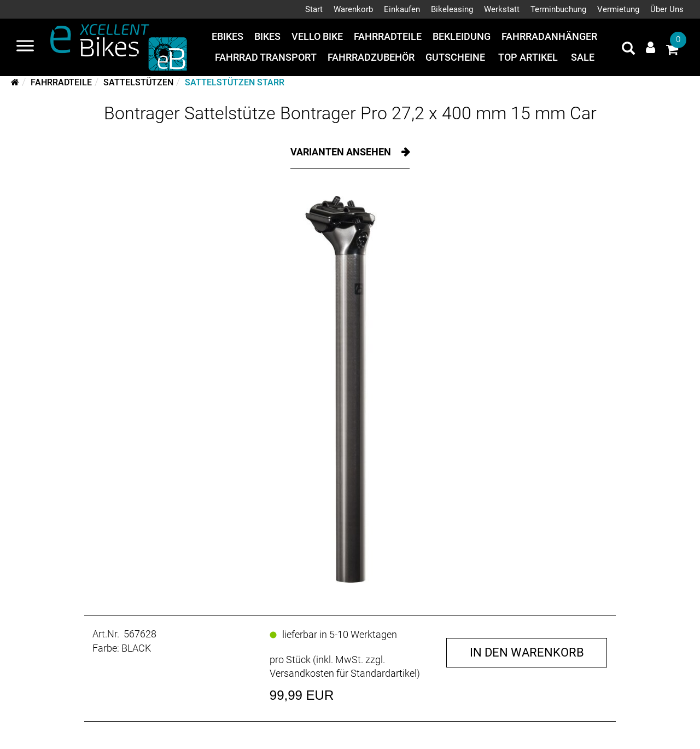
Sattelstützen (138, 82)
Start (314, 9)
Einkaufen (402, 9)
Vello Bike (317, 36)
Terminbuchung (558, 9)
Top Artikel (528, 57)
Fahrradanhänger (549, 36)
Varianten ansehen (342, 152)
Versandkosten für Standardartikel (343, 673)
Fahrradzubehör (371, 57)
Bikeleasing (452, 9)
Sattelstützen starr (235, 82)
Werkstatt (502, 9)
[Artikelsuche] (628, 50)
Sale (583, 57)
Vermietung (618, 9)
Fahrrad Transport (266, 57)
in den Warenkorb (527, 652)
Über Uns (667, 9)
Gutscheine (455, 57)
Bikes (267, 36)
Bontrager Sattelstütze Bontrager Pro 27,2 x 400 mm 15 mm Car (350, 113)
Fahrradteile (388, 36)
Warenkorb (353, 9)
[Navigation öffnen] (25, 47)
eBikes (227, 36)
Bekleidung (462, 36)
